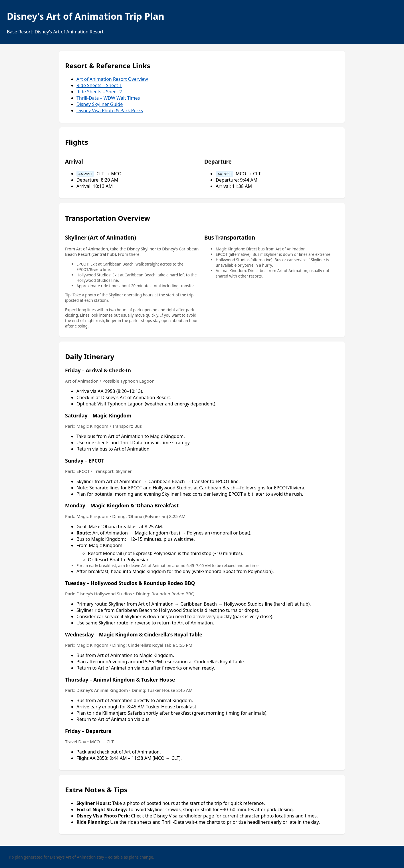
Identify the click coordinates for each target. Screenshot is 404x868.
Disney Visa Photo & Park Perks (110, 110)
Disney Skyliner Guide (100, 104)
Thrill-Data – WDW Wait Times (108, 98)
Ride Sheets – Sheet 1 (99, 85)
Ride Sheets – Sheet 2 (99, 92)
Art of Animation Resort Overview (112, 79)
